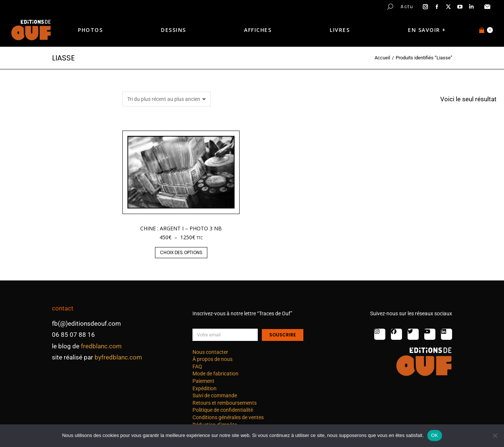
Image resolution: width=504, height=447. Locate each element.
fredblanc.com (101, 346)
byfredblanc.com (118, 357)
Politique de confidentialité (223, 410)
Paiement (203, 381)
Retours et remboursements (225, 403)
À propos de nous (213, 359)
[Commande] (167, 99)
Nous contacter (210, 352)
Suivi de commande (215, 395)
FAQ (197, 367)
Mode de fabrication (215, 374)
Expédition (205, 388)
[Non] (495, 436)
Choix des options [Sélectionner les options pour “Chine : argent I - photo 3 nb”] (181, 252)
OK (434, 435)
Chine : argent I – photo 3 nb (181, 228)
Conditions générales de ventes (228, 417)
